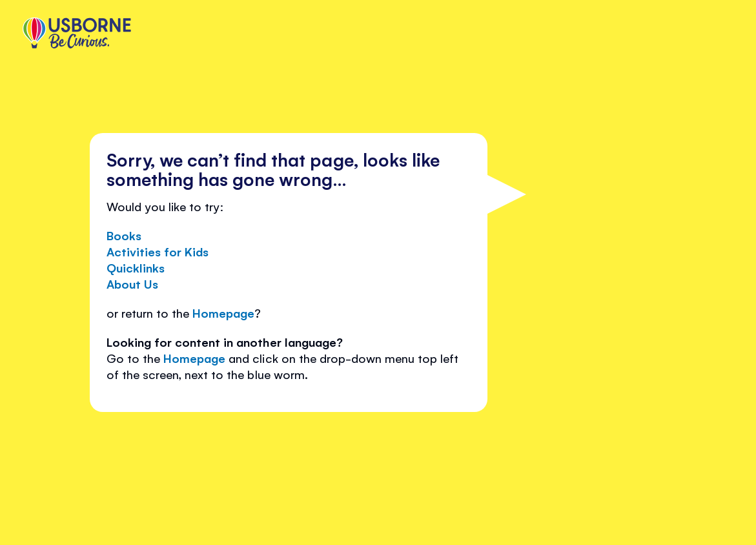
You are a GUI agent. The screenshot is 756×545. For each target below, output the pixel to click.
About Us (132, 283)
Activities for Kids (158, 251)
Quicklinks (136, 267)
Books (124, 235)
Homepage (223, 313)
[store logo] (77, 34)
